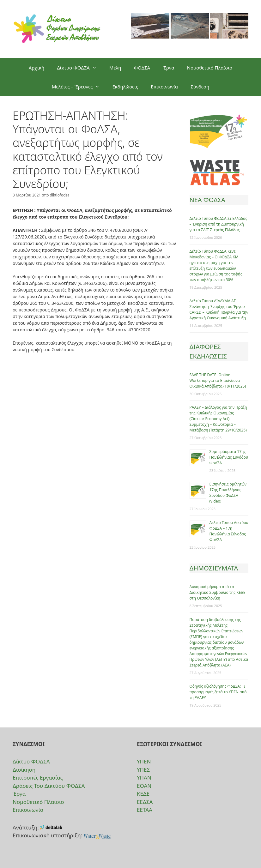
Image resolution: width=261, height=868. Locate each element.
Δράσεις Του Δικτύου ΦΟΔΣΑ (49, 786)
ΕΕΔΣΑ (145, 802)
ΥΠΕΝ (144, 761)
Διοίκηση (24, 770)
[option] (150, 29)
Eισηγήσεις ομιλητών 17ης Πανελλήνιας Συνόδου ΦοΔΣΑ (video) (228, 493)
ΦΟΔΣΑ (142, 68)
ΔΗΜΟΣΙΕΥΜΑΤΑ (214, 568)
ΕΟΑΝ (144, 786)
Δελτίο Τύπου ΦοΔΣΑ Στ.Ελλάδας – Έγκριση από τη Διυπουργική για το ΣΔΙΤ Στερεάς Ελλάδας (219, 224)
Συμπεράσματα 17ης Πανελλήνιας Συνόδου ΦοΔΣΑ (229, 457)
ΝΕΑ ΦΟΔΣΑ (207, 200)
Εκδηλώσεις (125, 87)
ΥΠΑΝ (144, 778)
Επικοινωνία (164, 87)
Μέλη (115, 68)
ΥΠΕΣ (143, 770)
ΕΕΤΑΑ (145, 810)
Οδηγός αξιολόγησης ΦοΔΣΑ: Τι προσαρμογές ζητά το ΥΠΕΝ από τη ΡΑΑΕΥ (218, 692)
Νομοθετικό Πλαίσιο (210, 68)
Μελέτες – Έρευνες (79, 87)
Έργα (168, 68)
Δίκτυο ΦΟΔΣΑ (80, 68)
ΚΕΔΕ (143, 794)
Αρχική (36, 68)
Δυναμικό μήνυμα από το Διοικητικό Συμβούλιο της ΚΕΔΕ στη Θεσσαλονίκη (218, 592)
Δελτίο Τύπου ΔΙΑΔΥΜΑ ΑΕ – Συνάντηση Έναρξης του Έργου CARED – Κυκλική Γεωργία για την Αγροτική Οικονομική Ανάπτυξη (219, 309)
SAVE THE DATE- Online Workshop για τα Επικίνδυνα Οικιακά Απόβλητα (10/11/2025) (218, 380)
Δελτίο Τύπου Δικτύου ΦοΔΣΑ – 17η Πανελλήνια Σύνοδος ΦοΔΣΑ (229, 531)
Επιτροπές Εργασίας (38, 778)
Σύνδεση (200, 87)
